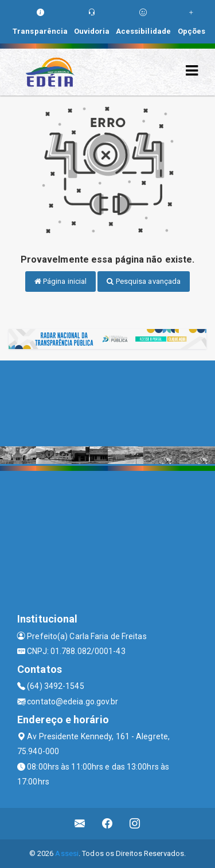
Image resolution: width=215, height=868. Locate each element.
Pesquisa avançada (144, 281)
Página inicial (61, 281)
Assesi (67, 853)
